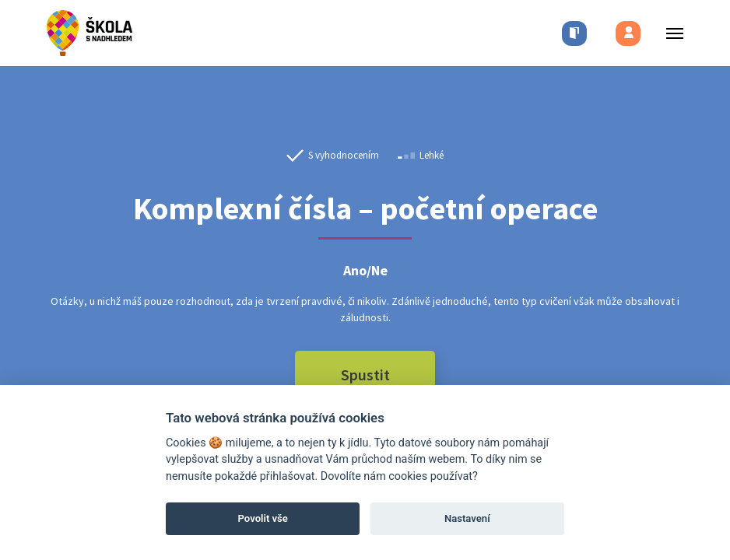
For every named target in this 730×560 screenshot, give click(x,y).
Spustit (365, 374)
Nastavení (467, 518)
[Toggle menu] (670, 33)
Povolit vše (263, 518)
